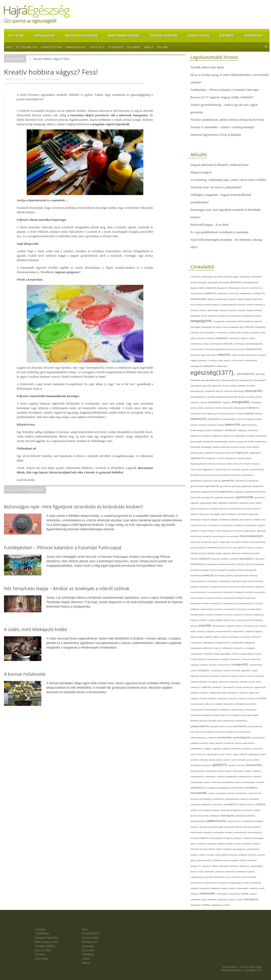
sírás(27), (220, 760)
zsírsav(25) (226, 905)
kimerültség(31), (213, 581)
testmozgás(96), (216, 838)
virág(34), (225, 888)
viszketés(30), (254, 888)
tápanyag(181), (228, 816)
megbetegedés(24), (209, 643)
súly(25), (221, 771)
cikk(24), (263, 333)
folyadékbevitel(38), (245, 458)
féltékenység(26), (197, 442)
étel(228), (250, 414)
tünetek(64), (243, 855)
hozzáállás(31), (239, 525)
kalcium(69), (255, 553)
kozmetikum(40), (230, 598)
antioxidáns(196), (199, 299)
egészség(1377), (214, 373)
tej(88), (221, 827)
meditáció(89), (196, 643)
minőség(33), (225, 659)
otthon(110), (210, 704)
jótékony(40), (237, 553)
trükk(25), (212, 849)
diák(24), (215, 355)
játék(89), (211, 553)
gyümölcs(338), (245, 497)
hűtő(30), (219, 531)
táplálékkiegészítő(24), (199, 821)
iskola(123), (202, 548)
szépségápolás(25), (224, 788)
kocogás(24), (214, 587)
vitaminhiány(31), (223, 894)
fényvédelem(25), (242, 442)
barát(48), (250, 310)
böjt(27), (242, 327)
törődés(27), (257, 844)
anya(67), (211, 299)
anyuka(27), (233, 299)
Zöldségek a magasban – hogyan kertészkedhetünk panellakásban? (221, 199)
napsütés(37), (225, 676)
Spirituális (97, 47)
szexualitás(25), (221, 793)
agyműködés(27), (246, 277)
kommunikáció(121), (199, 592)
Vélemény (134, 47)
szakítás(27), (258, 777)
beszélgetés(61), (248, 316)
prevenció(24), (220, 732)
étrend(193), (215, 419)
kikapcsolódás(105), (199, 581)
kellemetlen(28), (259, 564)
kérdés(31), (214, 570)
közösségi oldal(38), (198, 615)
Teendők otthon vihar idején (207, 67)
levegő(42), (230, 626)
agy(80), (236, 277)
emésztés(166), (215, 402)
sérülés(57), (195, 760)
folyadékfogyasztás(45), (199, 464)
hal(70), (253, 503)
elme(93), (242, 397)
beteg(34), (258, 316)
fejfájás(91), (243, 431)
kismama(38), (259, 581)
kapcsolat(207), (248, 559)
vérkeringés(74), (197, 883)
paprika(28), (213, 721)
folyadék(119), (231, 458)
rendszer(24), (247, 749)
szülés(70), (251, 805)
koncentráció (59, 83)
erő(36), (218, 408)
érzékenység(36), (240, 408)
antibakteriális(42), (246, 293)
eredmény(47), (210, 408)
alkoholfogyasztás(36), (251, 282)
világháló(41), (216, 888)
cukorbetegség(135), (254, 344)
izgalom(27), (242, 548)
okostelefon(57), (233, 693)
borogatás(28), (234, 327)
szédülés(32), (216, 782)
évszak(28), (203, 425)
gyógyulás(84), (251, 492)
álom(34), (201, 293)
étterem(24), (241, 419)
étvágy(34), (250, 419)
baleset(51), (233, 310)
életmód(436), (254, 391)
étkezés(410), (199, 419)
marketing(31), (235, 637)
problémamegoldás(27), (199, 738)
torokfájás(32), (247, 844)
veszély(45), (195, 888)
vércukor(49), (236, 877)
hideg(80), (215, 520)
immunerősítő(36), (233, 536)
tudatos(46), (228, 849)
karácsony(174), (198, 564)
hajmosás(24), (245, 503)
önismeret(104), (250, 710)
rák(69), (212, 743)
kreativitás (74, 83)
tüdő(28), (225, 855)
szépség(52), (211, 788)
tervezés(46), (195, 838)
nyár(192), (207, 687)
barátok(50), (258, 310)
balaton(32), (224, 310)
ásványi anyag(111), (213, 305)
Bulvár (162, 47)
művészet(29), (236, 671)
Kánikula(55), (235, 559)
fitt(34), (249, 447)
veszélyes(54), (205, 888)
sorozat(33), (242, 760)
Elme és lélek (198, 36)
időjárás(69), (261, 531)
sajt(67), (236, 754)
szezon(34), (231, 793)
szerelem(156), (238, 788)
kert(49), (241, 570)
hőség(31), (262, 525)
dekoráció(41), (230, 349)
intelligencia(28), (225, 542)
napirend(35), (205, 676)
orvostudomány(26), (198, 704)
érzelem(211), (253, 408)
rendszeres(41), (257, 749)
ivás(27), (229, 548)
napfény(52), (195, 676)
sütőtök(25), (257, 771)
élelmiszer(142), (198, 391)
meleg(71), (217, 648)
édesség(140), (197, 366)
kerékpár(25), (223, 570)
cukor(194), (228, 344)
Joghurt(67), (227, 553)
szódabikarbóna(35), (232, 799)
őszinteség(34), (235, 715)
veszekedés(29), (256, 883)
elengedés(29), (210, 391)
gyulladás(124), (208, 497)
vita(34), (262, 888)
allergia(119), (222, 288)
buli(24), (203, 333)
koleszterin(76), (235, 587)
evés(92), (194, 425)
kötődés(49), (195, 609)
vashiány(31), (220, 872)
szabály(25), (221, 777)
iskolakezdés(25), (214, 548)
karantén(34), (223, 564)
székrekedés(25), (228, 782)
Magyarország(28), (197, 637)
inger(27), (216, 542)
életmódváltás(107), (199, 397)
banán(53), (242, 310)
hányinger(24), (224, 509)
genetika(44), (195, 475)
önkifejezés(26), (196, 715)
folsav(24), (221, 458)
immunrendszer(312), (252, 536)
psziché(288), (226, 737)
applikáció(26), (258, 299)
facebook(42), (212, 425)
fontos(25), (212, 464)
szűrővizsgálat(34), (206, 810)
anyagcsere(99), (222, 299)
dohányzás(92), (252, 355)
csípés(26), (244, 338)
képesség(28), (204, 570)
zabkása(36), (212, 900)
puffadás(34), (195, 743)
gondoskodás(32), (197, 481)
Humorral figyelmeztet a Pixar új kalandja (216, 135)
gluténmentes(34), (215, 475)
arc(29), (193, 305)
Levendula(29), (247, 626)
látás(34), (227, 620)
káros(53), (232, 564)
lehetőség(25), (258, 620)
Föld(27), (230, 464)
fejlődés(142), (197, 436)
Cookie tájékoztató (251, 967)
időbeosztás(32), (250, 531)
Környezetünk (52, 47)
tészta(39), (247, 838)
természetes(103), (255, 832)
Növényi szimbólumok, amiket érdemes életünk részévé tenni (227, 120)
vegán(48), (251, 872)
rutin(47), (229, 754)
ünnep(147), (196, 866)
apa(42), (241, 299)
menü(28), (236, 654)
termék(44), (229, 832)
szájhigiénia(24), (232, 777)
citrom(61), (201, 338)
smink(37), (227, 760)
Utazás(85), (235, 861)
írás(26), (194, 548)
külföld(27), (204, 620)
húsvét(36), (211, 531)
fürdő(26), (219, 470)
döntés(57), (262, 355)
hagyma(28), (195, 503)
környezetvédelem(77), (246, 603)
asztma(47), (242, 305)
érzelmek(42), (196, 414)
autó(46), (250, 305)
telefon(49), (247, 827)
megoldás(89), (196, 648)
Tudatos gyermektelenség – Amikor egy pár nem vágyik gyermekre (224, 109)
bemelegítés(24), (235, 316)
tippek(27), (203, 844)
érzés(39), (222, 414)
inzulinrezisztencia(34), (257, 542)
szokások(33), (255, 799)
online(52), (243, 699)
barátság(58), (196, 316)
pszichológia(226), (242, 738)
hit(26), (242, 520)
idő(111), (240, 531)
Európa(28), (258, 419)
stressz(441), (255, 765)
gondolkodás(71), (248, 475)
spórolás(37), (207, 765)
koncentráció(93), (215, 592)
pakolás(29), (195, 721)
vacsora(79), (207, 866)
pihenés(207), (241, 726)
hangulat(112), (204, 509)
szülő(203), (261, 804)
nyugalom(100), (260, 687)
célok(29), (246, 333)
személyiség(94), (249, 782)
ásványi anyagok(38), (229, 305)
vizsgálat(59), (196, 900)
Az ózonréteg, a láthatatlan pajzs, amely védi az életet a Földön (228, 180)
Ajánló (149, 47)
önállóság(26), (240, 704)
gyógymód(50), (196, 492)
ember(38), (204, 402)
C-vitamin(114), (222, 333)
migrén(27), (202, 659)
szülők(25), (195, 810)
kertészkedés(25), (250, 570)
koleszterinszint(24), (248, 587)
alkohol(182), (236, 282)
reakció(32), (220, 743)
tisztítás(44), (222, 844)
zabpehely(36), (223, 900)
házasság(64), (215, 514)
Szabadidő (116, 47)
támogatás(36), (236, 810)
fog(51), (201, 453)
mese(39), (258, 654)
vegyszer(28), (209, 877)
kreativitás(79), (220, 615)
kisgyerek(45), (237, 581)
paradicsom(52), (230, 721)
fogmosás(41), (221, 453)
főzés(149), (239, 464)
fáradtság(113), (219, 430)
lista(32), (264, 626)
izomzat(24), (259, 548)
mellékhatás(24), (228, 648)
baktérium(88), (213, 311)
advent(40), (228, 277)
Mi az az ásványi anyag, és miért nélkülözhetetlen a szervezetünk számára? (229, 79)
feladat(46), (207, 436)
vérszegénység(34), (235, 883)
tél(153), (239, 827)
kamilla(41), (225, 559)
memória (103, 83)
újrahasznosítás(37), (205, 860)
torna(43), (238, 844)
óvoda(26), (219, 704)
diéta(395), (225, 355)
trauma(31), (204, 849)
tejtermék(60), (230, 827)
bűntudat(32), (211, 333)
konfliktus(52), (240, 592)
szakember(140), (245, 777)
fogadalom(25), (210, 453)
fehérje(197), (232, 430)
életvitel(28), (212, 397)
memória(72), (239, 648)
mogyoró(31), (195, 665)
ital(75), (223, 548)
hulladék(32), (195, 531)
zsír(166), (206, 905)
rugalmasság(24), (213, 754)
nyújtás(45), (205, 693)
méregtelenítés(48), (247, 654)
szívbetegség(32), (206, 799)
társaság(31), (259, 821)
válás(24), (216, 866)
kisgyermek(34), (248, 581)
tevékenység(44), (258, 838)
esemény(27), (231, 414)
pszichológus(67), (259, 738)
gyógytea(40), (240, 492)
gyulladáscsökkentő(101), (226, 497)
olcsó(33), (203, 699)
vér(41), (228, 877)
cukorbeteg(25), (240, 344)
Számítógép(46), (197, 782)
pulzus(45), (205, 743)
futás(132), (255, 464)
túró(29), (218, 855)
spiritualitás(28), (196, 765)
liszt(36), (194, 631)
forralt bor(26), (221, 464)
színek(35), (258, 793)
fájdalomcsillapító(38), (249, 425)
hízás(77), (249, 520)
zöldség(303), (251, 899)
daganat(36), (220, 349)
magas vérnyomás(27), (224, 631)
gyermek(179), (213, 486)
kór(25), (193, 598)
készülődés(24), (196, 576)
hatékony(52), (204, 514)
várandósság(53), (257, 866)
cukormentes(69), (197, 349)
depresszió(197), (254, 349)
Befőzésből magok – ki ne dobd (209, 225)
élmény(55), (251, 397)
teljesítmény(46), (197, 832)
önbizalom (138, 83)
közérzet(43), (219, 609)
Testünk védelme (164, 36)
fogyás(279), (243, 453)
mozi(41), (194, 671)
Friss (9, 47)
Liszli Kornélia (52, 79)
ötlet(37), (244, 715)
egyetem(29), (207, 386)
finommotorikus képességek (35, 83)
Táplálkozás (44, 36)
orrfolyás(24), (252, 699)
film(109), (235, 447)
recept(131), (230, 743)
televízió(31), (256, 827)
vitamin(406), (208, 893)
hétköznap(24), (196, 520)
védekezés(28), (231, 872)
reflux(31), (239, 743)
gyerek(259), (228, 481)
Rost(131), (201, 754)
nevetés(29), (244, 682)
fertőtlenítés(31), (261, 442)
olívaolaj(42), (212, 699)
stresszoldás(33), (212, 771)
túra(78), (203, 855)
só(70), (234, 760)
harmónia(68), (235, 509)
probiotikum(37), (232, 732)
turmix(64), (211, 855)
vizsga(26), (253, 894)
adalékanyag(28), (207, 277)
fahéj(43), (221, 425)
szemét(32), (261, 782)
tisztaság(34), (212, 844)
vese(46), (246, 883)
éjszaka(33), (242, 386)
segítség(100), (254, 754)
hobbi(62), (258, 520)
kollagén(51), (260, 587)
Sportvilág (253, 36)
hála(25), (259, 503)
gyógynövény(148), (211, 492)
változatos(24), (245, 866)
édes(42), (242, 361)
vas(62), (201, 872)
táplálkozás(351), (217, 821)
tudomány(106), (253, 849)
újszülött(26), (217, 860)
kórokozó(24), (210, 598)
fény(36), (232, 442)
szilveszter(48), (241, 793)
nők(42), (259, 682)
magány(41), (211, 631)
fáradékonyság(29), (198, 430)
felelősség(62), (240, 436)
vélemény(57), (219, 877)
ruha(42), (222, 754)
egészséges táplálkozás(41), (211, 380)
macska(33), (202, 631)
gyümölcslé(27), (260, 497)
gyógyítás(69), (258, 486)
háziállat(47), (232, 514)
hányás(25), (215, 509)
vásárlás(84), (210, 872)
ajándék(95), (257, 277)
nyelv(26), (239, 687)
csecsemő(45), (234, 338)
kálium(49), (195, 559)
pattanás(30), (215, 726)
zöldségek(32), (196, 905)
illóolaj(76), (208, 536)
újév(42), (194, 860)
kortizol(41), (219, 598)
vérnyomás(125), (211, 883)
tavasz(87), (195, 827)
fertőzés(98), (196, 447)
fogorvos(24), (231, 453)
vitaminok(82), (235, 894)
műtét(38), (227, 671)
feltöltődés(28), (208, 442)
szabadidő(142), (198, 777)
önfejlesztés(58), (238, 710)
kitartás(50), (195, 587)
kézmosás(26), (220, 576)
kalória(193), (205, 559)
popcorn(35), (195, 732)
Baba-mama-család (124, 36)
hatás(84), (195, 514)
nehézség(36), (213, 682)
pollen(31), (259, 726)
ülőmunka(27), (252, 860)
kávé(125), (241, 564)
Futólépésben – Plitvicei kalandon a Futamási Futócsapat (225, 90)
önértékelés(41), (225, 710)
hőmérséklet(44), (251, 525)
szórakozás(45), (218, 805)
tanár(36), (257, 810)
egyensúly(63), (196, 386)
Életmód (227, 36)
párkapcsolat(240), (200, 726)
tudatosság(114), (240, 849)
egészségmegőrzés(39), (231, 380)
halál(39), (194, 509)
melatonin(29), (208, 648)
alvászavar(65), (223, 293)
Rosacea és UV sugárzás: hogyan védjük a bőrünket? (222, 97)
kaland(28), (246, 553)
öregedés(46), (207, 715)
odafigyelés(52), (215, 693)
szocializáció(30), (219, 799)
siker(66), (213, 760)
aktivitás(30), (203, 282)
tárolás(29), (232, 821)
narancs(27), (243, 676)
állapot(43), (195, 288)
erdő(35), (201, 408)
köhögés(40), (241, 598)
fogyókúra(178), (198, 458)
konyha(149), (260, 592)
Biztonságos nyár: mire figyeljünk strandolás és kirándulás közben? (226, 214)
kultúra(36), (249, 615)
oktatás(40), (244, 693)
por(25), (203, 732)
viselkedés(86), (243, 888)
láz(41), (234, 620)
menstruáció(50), (197, 654)
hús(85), (204, 531)
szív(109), (195, 799)
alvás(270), (211, 293)
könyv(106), (251, 598)
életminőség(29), (239, 391)
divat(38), (242, 355)
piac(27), (231, 726)
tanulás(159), (203, 816)
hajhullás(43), (234, 503)
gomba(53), (226, 475)
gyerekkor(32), (254, 481)
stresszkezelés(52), (198, 771)
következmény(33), (207, 609)
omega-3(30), (234, 699)
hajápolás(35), (224, 503)
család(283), (222, 338)
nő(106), (252, 682)
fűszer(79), (227, 470)
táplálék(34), (251, 816)
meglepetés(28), (250, 643)
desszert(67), (196, 355)
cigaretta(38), (255, 333)
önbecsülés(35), (251, 704)
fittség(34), (256, 447)
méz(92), (194, 659)
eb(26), (221, 361)
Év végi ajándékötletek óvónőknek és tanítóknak (220, 232)
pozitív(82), (211, 732)
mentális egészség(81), (223, 654)
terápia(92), (208, 832)
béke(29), (205, 316)
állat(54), (203, 288)
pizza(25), (252, 726)
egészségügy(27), (260, 380)
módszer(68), (256, 659)
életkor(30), (229, 391)
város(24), (194, 872)
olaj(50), (252, 693)
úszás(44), (226, 860)
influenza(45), (196, 542)
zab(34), (204, 900)
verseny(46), (223, 883)
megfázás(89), (238, 643)
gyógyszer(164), (227, 492)
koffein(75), (224, 587)
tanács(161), (248, 810)
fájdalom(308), (233, 425)
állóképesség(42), (235, 288)
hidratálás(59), (225, 520)
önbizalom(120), (197, 710)
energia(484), (241, 402)
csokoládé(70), (196, 344)
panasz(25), (204, 721)
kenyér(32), (195, 570)
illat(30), (200, 536)
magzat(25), (209, 637)
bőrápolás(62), (261, 327)
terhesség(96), (219, 832)
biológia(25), (249, 321)
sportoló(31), (233, 765)
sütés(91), (249, 771)
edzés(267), (210, 366)
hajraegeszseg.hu (232, 970)
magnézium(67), (239, 631)
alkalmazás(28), (225, 282)
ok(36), (224, 693)
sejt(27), (263, 754)
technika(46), (213, 827)
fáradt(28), (209, 430)
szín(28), (250, 793)
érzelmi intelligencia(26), (210, 414)
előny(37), (259, 397)
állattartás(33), (211, 288)
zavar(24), (232, 900)
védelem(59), (242, 872)
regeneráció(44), (249, 743)
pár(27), (220, 721)
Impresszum (230, 967)
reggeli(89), (217, 749)
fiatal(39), (217, 447)
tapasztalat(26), (241, 816)
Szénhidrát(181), (198, 788)
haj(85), (215, 503)
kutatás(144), (259, 615)
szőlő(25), (243, 805)
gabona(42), (246, 470)
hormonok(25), (213, 525)
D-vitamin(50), (210, 349)
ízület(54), (194, 553)
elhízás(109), (232, 397)
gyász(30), (218, 481)
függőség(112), (209, 470)
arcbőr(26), (201, 305)
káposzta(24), (260, 559)
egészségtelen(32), (247, 380)
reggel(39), (208, 749)
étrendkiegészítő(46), (229, 419)
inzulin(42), (245, 542)
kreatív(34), (209, 615)
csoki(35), (252, 338)
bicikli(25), (241, 321)
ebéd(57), (228, 361)
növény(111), (196, 687)
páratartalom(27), (242, 721)
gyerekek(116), (242, 481)
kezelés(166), (208, 576)
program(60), (213, 738)
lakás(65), (220, 620)
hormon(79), (203, 525)
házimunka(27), (243, 514)
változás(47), (235, 866)
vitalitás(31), (195, 894)
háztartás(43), (254, 514)
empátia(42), (227, 402)
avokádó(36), (259, 305)
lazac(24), (240, 620)
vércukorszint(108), (249, 877)
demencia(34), (241, 349)
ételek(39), (259, 414)
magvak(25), (250, 631)
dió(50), (235, 355)
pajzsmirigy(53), (253, 715)
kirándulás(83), (225, 581)
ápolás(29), (248, 299)
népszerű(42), (224, 682)
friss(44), (247, 464)
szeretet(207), (251, 788)
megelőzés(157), (224, 643)
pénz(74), (224, 726)
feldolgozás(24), (218, 436)
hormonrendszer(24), (226, 525)
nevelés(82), (234, 682)
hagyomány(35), (206, 503)
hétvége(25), (206, 520)
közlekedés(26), (230, 609)
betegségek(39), (220, 321)
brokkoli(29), (195, 333)
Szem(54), (238, 782)
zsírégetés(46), (216, 905)
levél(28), (238, 626)
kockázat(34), (205, 587)
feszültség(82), (207, 447)
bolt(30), (219, 327)
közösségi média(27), (254, 609)
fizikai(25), (194, 453)
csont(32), (206, 344)
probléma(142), (244, 732)
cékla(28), (233, 333)
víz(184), (245, 894)
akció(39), (194, 282)
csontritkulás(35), (216, 344)
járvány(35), (203, 553)
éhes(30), (226, 386)
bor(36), (225, 327)
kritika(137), (239, 615)
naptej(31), (234, 676)
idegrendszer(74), (229, 531)
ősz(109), (225, 715)
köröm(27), (260, 603)
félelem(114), (229, 436)
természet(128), (241, 832)
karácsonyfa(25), (212, 564)
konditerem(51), (228, 592)
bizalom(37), (258, 321)
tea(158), (204, 827)
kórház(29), (201, 598)
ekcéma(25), (251, 386)
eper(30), (194, 408)
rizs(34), (194, 754)
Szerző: (39, 79)
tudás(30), (219, 849)
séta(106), (204, 760)
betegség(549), (202, 321)
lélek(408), (206, 626)
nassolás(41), (259, 676)
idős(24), (194, 536)
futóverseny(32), (196, 470)
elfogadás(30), (222, 397)
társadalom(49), (248, 821)
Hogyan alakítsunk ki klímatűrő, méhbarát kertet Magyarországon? (220, 169)
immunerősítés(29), (219, 536)
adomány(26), (219, 277)
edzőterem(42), (222, 366)
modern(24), (247, 659)
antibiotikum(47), (259, 293)
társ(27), (239, 821)
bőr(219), (250, 327)
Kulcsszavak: (12, 83)
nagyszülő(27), (246, 671)
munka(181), (204, 670)
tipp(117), (195, 844)
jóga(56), (219, 553)
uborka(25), (261, 855)
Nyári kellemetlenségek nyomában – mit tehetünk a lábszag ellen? (226, 243)
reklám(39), (226, 749)
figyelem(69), (226, 447)
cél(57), (239, 333)
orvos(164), (262, 699)
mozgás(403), (240, 664)
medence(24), (256, 637)
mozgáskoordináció (120, 83)
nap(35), (255, 671)
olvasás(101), (223, 699)
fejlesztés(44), (253, 430)
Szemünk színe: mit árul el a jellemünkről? (216, 187)
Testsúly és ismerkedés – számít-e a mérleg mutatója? (223, 127)
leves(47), (257, 626)
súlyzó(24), (228, 771)
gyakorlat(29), (209, 481)
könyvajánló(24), (196, 603)
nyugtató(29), (195, 693)
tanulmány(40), (215, 816)
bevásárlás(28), (231, 321)
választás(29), (224, 866)
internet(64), (236, 542)
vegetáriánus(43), (197, 877)
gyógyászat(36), (247, 486)
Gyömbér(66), (196, 497)
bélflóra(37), (213, 316)
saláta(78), (244, 754)
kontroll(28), (250, 592)
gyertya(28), (237, 486)
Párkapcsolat (76, 47)
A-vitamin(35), (196, 277)
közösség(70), (241, 609)
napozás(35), (215, 676)
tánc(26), (194, 816)
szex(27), (212, 793)
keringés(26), (233, 570)
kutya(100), (195, 620)
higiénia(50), (235, 520)
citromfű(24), (210, 338)
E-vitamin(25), (214, 361)
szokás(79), (245, 799)
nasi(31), (251, 676)
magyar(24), (259, 631)
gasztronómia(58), (257, 470)
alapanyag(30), (213, 282)
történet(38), (195, 849)
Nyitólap (16, 36)
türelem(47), (252, 855)
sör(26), (249, 760)
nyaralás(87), (218, 687)
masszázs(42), (246, 637)
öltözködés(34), (229, 704)
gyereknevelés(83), (198, 486)
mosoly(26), (213, 665)
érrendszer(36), (227, 408)
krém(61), (230, 615)
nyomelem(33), (248, 687)
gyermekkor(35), (226, 486)
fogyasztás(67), (256, 453)
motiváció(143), (224, 665)
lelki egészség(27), (220, 626)
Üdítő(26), (243, 860)
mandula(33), (225, 637)
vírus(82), (232, 888)
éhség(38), (233, 386)
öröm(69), (217, 715)
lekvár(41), (195, 626)
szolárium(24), (196, 805)
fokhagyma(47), (212, 458)
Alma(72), (246, 288)
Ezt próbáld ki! (27, 47)
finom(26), (243, 447)
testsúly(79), (228, 838)
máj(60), (217, 637)
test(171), (205, 838)
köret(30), (206, 603)
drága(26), (194, 361)
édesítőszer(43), (252, 361)
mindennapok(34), (213, 659)
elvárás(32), (195, 402)
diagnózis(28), (206, 355)
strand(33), (242, 765)
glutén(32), (204, 475)
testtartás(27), (238, 838)
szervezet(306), (199, 793)
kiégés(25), (230, 576)
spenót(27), (256, 760)
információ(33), (207, 542)
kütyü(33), (212, 620)
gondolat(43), (236, 475)
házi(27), (224, 514)
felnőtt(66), (251, 436)
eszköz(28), (240, 414)
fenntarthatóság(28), (221, 442)
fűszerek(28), (236, 470)
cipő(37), (194, 338)
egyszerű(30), (217, 386)
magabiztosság (89, 83)
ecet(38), (235, 361)
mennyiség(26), (250, 648)
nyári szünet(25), (229, 687)
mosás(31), (205, 665)
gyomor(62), (261, 492)
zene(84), (240, 900)
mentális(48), (208, 654)
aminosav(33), (234, 293)
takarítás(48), (226, 810)
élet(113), (220, 391)
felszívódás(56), (261, 436)
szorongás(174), (231, 805)
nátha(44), (194, 682)
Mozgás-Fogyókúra (82, 36)
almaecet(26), (255, 288)
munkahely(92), (216, 671)
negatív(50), (203, 682)
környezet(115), (216, 603)
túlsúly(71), (195, 855)
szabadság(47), (211, 777)
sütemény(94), (238, 771)
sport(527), (220, 765)
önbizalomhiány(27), (212, 710)
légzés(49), (249, 620)
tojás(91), (230, 844)
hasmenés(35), (246, 509)
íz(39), (235, 548)
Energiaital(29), (256, 402)
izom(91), (251, 548)
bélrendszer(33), (223, 316)
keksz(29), (249, 564)
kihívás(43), (253, 576)
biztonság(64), (196, 327)
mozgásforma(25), (256, 665)
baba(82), (203, 310)
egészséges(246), (246, 374)
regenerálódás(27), (197, 749)
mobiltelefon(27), (236, 659)
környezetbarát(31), (230, 603)
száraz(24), (207, 782)
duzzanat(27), (203, 361)
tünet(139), (233, 855)
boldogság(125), (209, 327)
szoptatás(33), (206, 805)
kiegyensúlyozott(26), (242, 576)
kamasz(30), (216, 559)
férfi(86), (252, 442)
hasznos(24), (256, 509)
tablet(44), (216, 810)
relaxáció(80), (236, 749)
